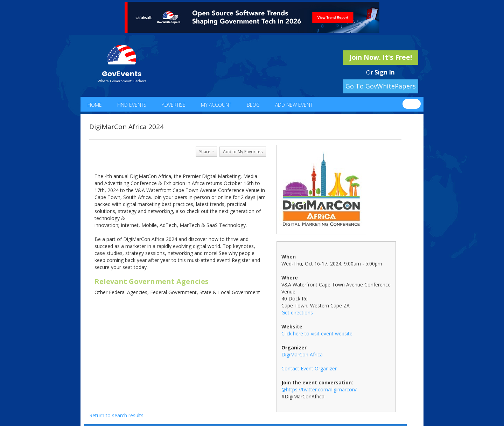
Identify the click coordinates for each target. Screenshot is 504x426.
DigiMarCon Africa (302, 354)
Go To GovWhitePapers (381, 86)
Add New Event (294, 105)
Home (95, 105)
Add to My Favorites (243, 152)
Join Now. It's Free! (381, 57)
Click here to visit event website (317, 333)
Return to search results (116, 415)
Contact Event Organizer (309, 368)
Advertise (174, 105)
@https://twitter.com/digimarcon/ (319, 389)
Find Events (132, 105)
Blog (253, 105)
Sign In (385, 72)
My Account (216, 105)
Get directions (297, 313)
